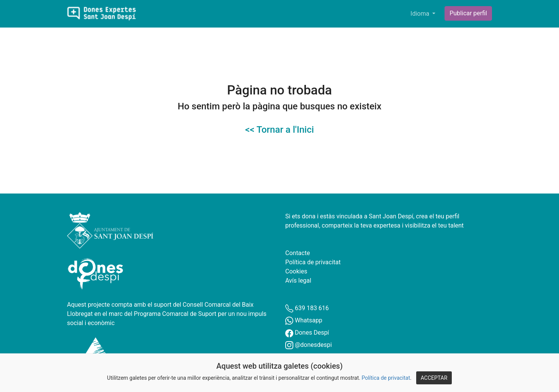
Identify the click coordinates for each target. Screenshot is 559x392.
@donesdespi (309, 345)
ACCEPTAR (434, 378)
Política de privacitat (386, 378)
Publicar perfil (468, 13)
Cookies (296, 271)
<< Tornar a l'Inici (279, 130)
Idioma (421, 14)
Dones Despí (307, 333)
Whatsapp (304, 320)
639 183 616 (307, 308)
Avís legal (298, 281)
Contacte (297, 253)
